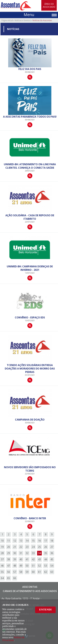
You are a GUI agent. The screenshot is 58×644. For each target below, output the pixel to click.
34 (39, 553)
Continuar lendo (30, 77)
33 (33, 553)
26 (46, 547)
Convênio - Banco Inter (30, 518)
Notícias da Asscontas (42, 20)
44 (46, 559)
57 (15, 572)
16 (39, 541)
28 (2, 553)
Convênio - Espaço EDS (30, 317)
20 (9, 547)
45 (52, 559)
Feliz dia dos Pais (30, 69)
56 (9, 572)
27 (52, 547)
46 (2, 566)
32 (27, 553)
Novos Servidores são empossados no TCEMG (30, 469)
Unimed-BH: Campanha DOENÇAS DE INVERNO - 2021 (30, 268)
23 (27, 547)
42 (33, 559)
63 (52, 572)
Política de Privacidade (13, 639)
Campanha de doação (30, 420)
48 (15, 566)
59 (27, 572)
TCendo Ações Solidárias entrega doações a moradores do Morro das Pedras (30, 369)
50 (27, 566)
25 (39, 547)
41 (27, 559)
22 (21, 547)
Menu (29, 15)
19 (2, 547)
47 (9, 566)
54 (52, 566)
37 (2, 559)
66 (15, 578)
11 (9, 541)
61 (39, 572)
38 (9, 559)
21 (15, 547)
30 (15, 553)
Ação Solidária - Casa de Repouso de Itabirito (30, 217)
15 (33, 541)
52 (39, 566)
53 (46, 566)
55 (2, 572)
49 (21, 566)
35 (46, 553)
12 (15, 541)
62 (46, 572)
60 (33, 572)
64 (2, 578)
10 (2, 541)
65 (9, 578)
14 (27, 541)
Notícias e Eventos (23, 20)
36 (52, 553)
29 (9, 553)
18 (52, 541)
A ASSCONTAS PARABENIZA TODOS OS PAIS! (30, 117)
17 (46, 541)
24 (33, 547)
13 (21, 541)
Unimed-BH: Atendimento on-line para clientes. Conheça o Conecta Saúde (30, 166)
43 (39, 559)
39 (15, 559)
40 (21, 559)
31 (21, 553)
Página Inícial (7, 20)
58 (21, 572)
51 (33, 566)
